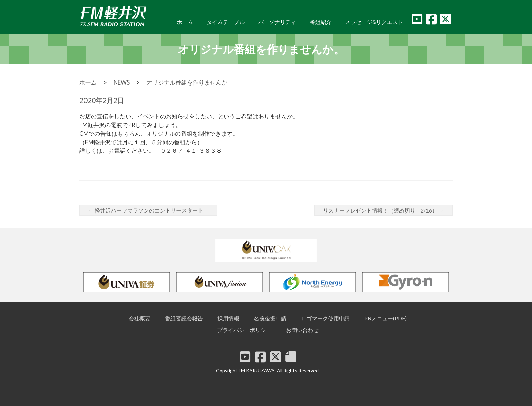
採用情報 (228, 318)
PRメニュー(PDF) (386, 318)
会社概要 (139, 318)
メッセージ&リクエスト (374, 22)
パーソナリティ (277, 22)
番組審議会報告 (184, 318)
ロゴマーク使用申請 (325, 318)
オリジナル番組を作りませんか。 (190, 82)
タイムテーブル (226, 22)
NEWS (122, 82)
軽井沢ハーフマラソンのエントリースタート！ (148, 210)
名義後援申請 (270, 318)
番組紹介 (321, 22)
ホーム (185, 22)
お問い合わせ (302, 330)
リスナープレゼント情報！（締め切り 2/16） (383, 210)
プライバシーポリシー (244, 330)
